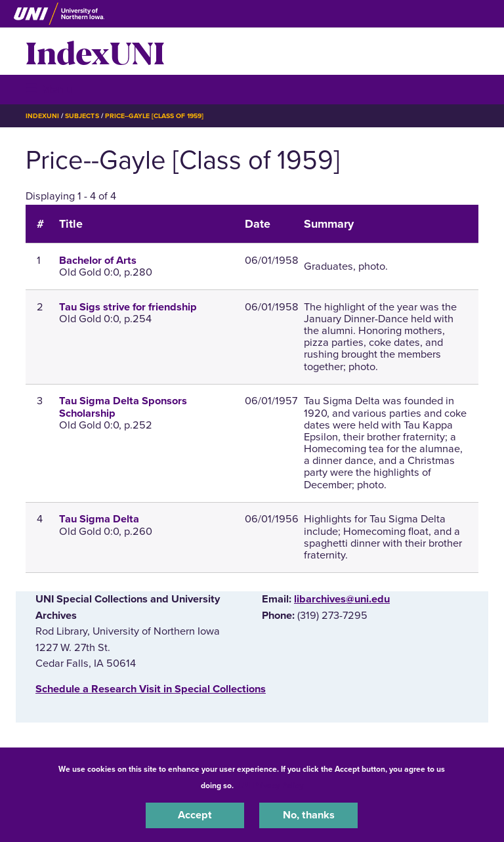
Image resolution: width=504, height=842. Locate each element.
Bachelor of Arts (98, 261)
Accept (195, 815)
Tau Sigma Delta (99, 519)
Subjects (82, 116)
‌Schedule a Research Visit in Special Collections (151, 689)
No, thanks (309, 815)
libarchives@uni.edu (342, 599)
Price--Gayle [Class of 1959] (155, 116)
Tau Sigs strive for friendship (128, 307)
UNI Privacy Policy (270, 786)
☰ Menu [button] (49, 89)
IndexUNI (95, 51)
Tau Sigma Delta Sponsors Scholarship (123, 407)
